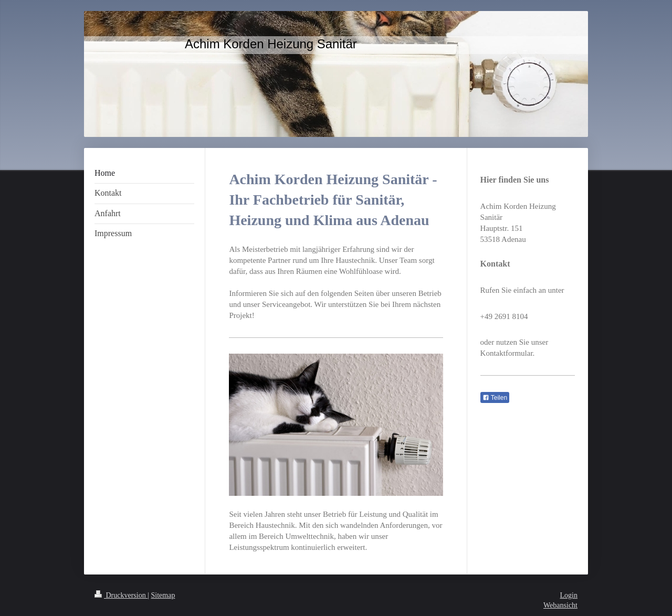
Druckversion (121, 595)
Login (569, 595)
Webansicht (560, 605)
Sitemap (163, 595)
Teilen (495, 398)
